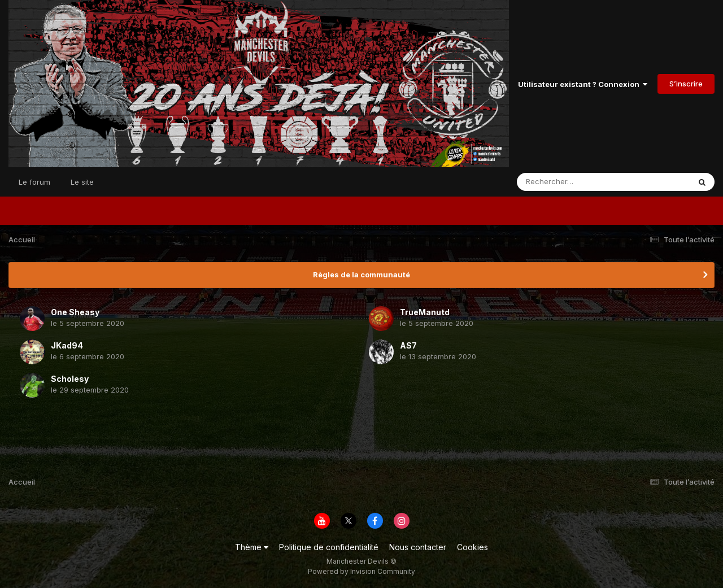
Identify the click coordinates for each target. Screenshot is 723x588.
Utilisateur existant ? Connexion (583, 84)
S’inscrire (686, 84)
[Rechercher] (571, 182)
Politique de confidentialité (329, 547)
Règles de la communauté (361, 275)
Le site (82, 182)
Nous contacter (418, 547)
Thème (252, 547)
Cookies (472, 547)
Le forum (34, 182)
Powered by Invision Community (361, 571)
